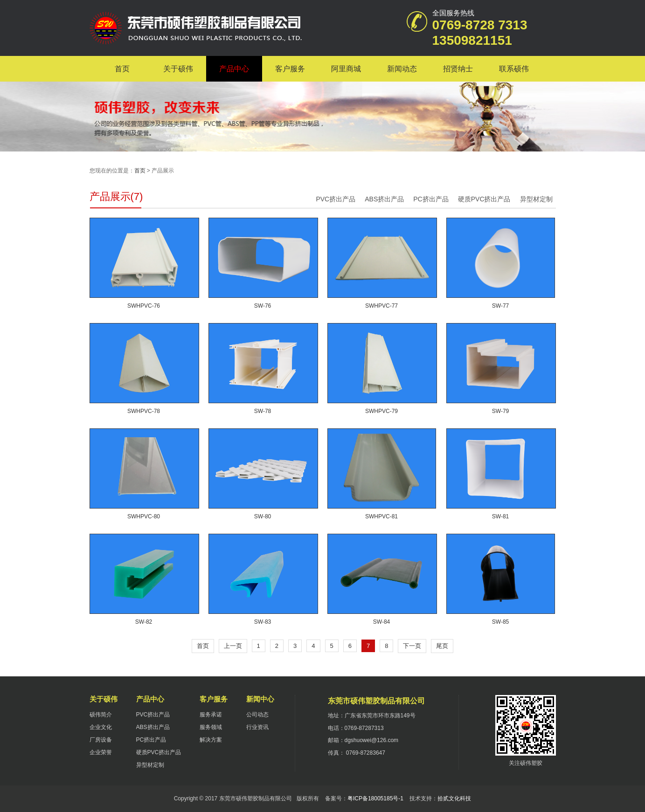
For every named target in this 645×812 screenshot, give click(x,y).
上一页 (233, 646)
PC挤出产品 (431, 199)
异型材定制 (536, 199)
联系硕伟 (514, 69)
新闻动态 (402, 69)
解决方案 (211, 740)
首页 (122, 69)
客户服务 (290, 69)
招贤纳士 (458, 69)
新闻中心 (260, 699)
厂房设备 (101, 740)
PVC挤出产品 (336, 199)
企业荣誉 (101, 752)
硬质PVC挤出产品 (484, 199)
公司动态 (257, 715)
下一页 (412, 646)
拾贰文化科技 (454, 798)
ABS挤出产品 (384, 199)
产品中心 (234, 69)
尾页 (442, 646)
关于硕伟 (178, 69)
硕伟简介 (101, 715)
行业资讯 (257, 727)
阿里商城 (346, 69)
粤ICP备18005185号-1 (375, 798)
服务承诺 (211, 715)
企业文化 (101, 727)
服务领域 (211, 727)
